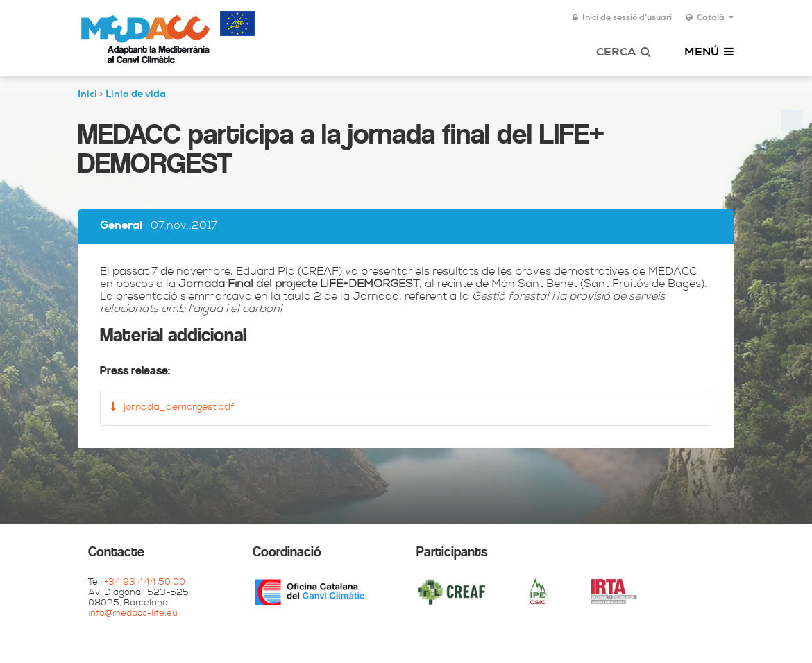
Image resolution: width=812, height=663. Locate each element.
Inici (87, 95)
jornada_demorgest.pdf (172, 407)
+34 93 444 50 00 (145, 583)
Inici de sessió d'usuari (622, 18)
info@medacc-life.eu (133, 614)
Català (710, 18)
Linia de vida (136, 95)
